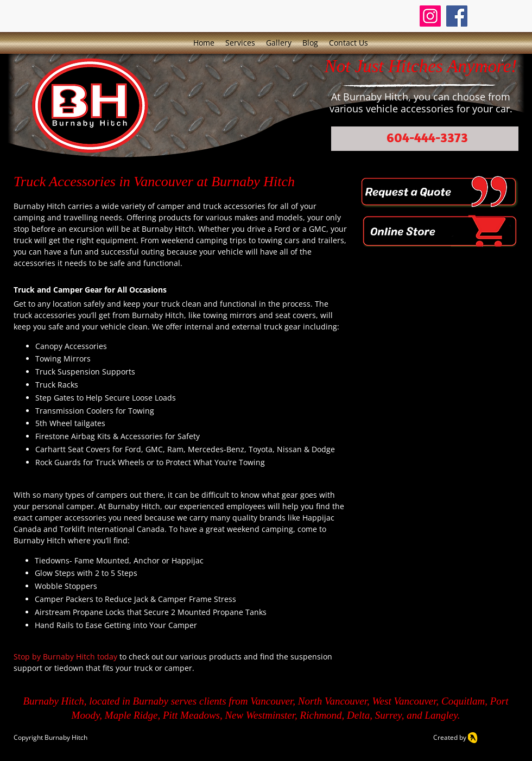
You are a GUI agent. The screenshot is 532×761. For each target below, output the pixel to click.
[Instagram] (430, 16)
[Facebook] (457, 16)
